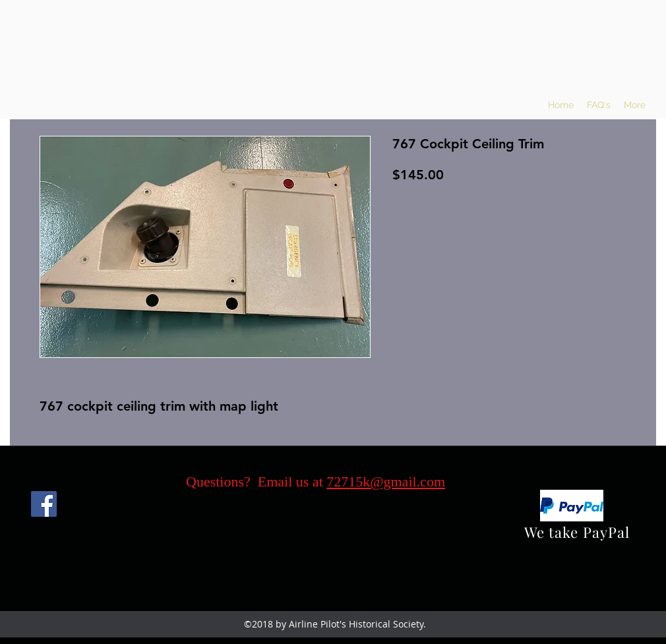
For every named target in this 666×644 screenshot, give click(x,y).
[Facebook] (44, 504)
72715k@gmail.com (386, 482)
